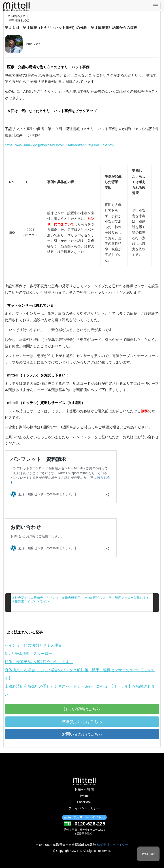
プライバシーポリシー (84, 808)
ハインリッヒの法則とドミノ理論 (33, 645)
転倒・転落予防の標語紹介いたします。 (39, 662)
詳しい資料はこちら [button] (82, 709)
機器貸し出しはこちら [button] (82, 722)
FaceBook (84, 802)
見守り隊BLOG (19, 21)
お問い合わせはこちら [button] (82, 734)
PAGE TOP (148, 854)
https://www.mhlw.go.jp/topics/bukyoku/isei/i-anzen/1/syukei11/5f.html (60, 145)
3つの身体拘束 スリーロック (30, 654)
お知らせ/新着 (84, 789)
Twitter (84, 796)
